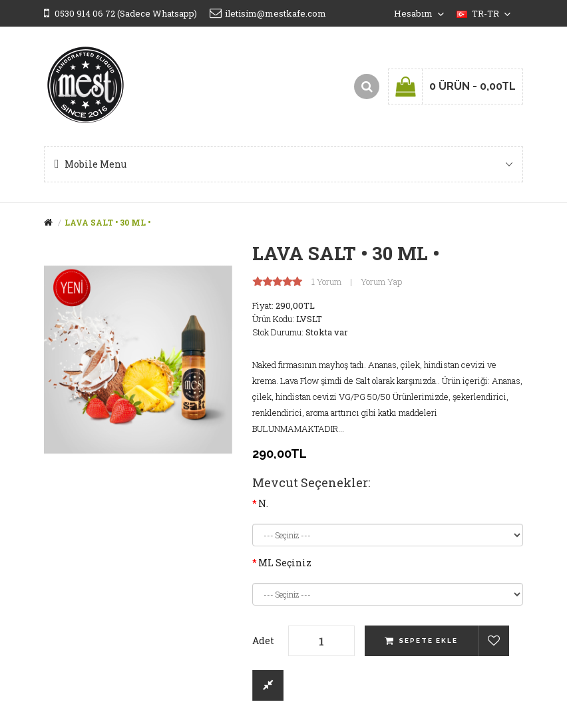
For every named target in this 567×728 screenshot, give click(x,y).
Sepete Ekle (428, 640)
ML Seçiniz (285, 563)
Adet (263, 640)
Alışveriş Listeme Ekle (493, 641)
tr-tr (483, 13)
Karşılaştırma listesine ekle (268, 685)
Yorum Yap (381, 282)
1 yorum (326, 282)
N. (263, 503)
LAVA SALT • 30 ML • (107, 222)
